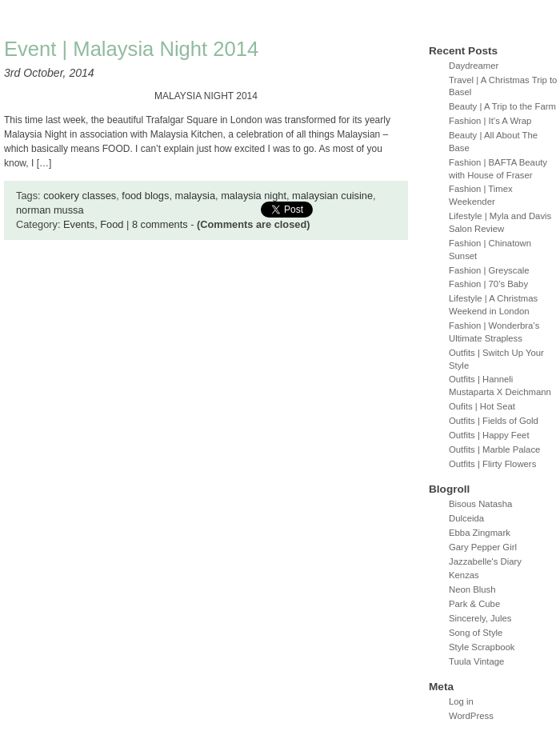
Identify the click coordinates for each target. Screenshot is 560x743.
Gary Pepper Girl (483, 547)
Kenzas (464, 575)
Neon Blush (472, 589)
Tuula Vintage (476, 661)
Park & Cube (474, 604)
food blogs (145, 196)
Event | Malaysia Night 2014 (131, 49)
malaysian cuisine (332, 196)
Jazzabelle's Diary (485, 561)
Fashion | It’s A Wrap (490, 121)
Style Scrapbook (482, 647)
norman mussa (50, 210)
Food (112, 224)
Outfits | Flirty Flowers (492, 464)
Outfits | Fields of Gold (494, 421)
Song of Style (476, 633)
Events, (82, 224)
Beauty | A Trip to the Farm (502, 106)
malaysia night (254, 196)
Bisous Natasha (480, 504)
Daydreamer (474, 66)
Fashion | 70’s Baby (488, 284)
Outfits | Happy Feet (489, 435)
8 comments (160, 224)
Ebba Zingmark (480, 533)
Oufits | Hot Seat (482, 406)
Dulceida (466, 518)
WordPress (471, 716)
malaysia (196, 196)
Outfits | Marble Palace (494, 449)
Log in (461, 701)
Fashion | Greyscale (489, 270)
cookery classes (80, 196)
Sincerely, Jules (480, 618)
